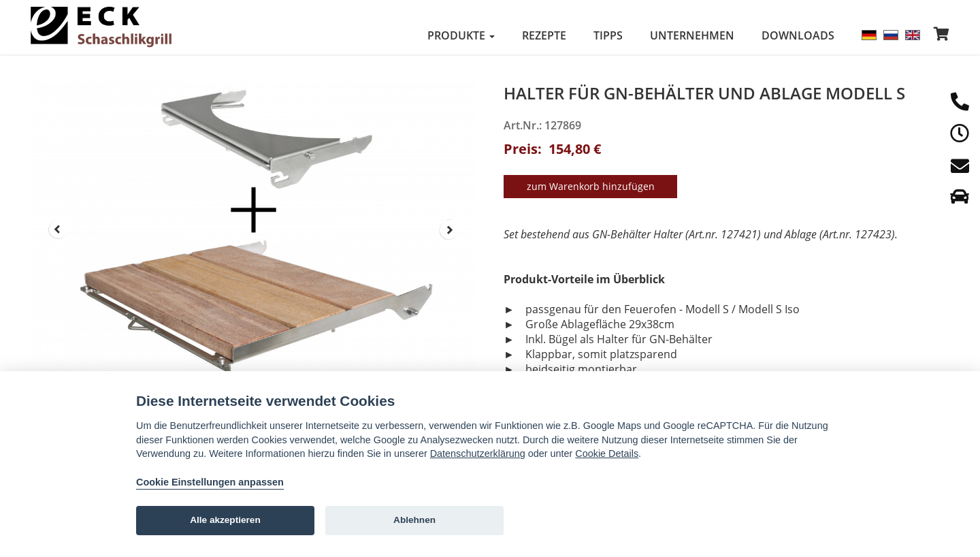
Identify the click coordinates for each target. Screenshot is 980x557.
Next (449, 229)
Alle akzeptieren (225, 520)
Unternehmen (692, 35)
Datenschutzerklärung (478, 453)
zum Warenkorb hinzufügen (591, 184)
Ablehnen (414, 520)
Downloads (798, 35)
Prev (58, 229)
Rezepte (544, 35)
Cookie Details (607, 453)
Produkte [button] (461, 35)
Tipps (608, 35)
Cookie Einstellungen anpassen (210, 482)
